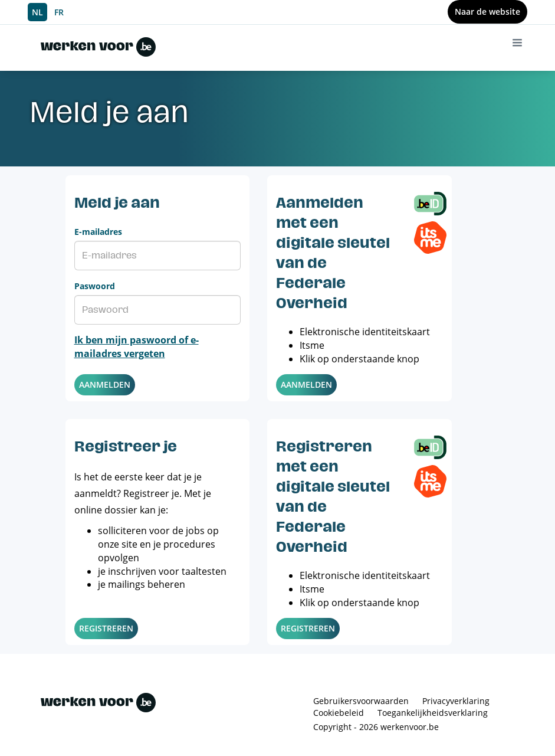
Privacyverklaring (456, 701)
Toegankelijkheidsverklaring (433, 713)
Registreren (106, 628)
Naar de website (487, 12)
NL (37, 12)
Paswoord (95, 286)
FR (59, 12)
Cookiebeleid (339, 713)
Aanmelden (105, 384)
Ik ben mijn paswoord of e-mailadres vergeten (137, 347)
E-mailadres (98, 232)
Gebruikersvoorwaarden (361, 701)
